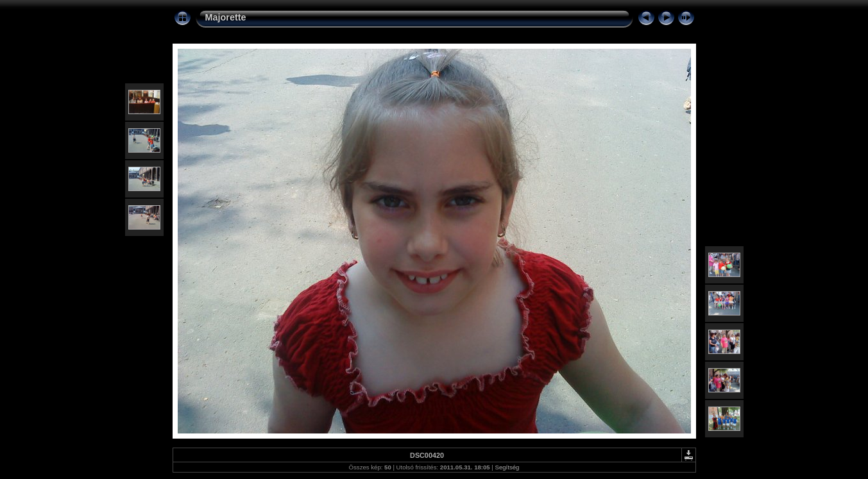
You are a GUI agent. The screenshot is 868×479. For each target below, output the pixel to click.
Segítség (507, 467)
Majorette (226, 17)
